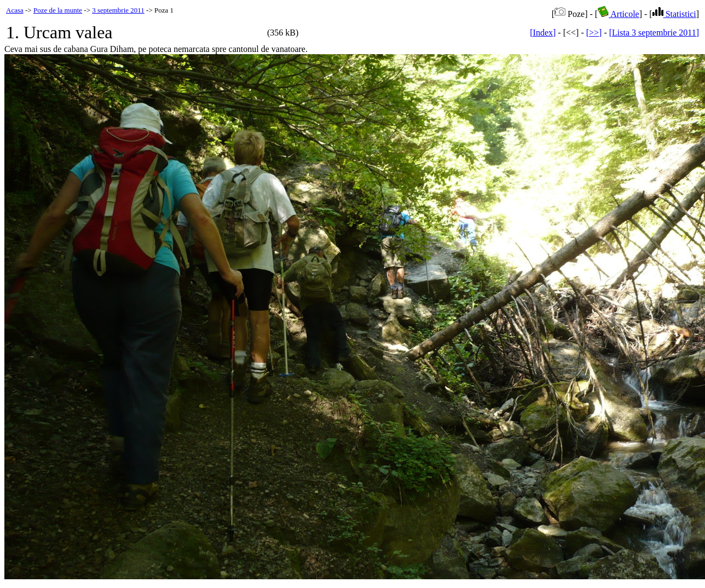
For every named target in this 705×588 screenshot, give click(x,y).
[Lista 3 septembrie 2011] (654, 33)
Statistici (674, 14)
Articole (619, 14)
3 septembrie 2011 (118, 10)
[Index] (543, 33)
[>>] (594, 33)
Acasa (15, 10)
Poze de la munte (58, 10)
